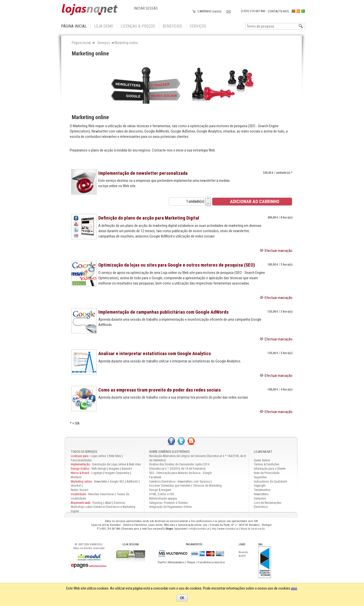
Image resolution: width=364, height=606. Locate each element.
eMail (108, 503)
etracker (76, 486)
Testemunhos (262, 490)
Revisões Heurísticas (101, 494)
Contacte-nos (278, 11)
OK (182, 598)
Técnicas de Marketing (207, 486)
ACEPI (242, 556)
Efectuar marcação (279, 251)
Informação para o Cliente (270, 469)
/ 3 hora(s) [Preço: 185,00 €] (280, 265)
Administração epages (163, 499)
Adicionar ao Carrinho (252, 201)
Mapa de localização (253, 529)
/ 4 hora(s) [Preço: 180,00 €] (280, 389)
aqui (294, 588)
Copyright (260, 486)
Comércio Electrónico (162, 482)
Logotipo (97, 473)
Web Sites (115, 456)
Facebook (155, 477)
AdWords (132, 482)
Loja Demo (104, 26)
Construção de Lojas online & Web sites (106, 464)
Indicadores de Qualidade (270, 482)
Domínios (120, 503)
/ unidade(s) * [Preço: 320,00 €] (278, 173)
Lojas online (99, 456)
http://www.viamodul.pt (225, 529)
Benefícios (172, 26)
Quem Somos (262, 460)
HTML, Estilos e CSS (162, 494)
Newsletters (261, 494)
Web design (99, 469)
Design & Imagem (160, 490)
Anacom (243, 552)
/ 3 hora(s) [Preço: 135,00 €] (280, 312)
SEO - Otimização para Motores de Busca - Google (180, 473)
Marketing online (90, 53)
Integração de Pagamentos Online (170, 507)
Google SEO (117, 482)
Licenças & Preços (138, 26)
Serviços (198, 26)
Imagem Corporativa (117, 473)
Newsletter (101, 482)
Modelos (76, 477)
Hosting (97, 503)
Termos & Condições (267, 464)
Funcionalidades (81, 460)
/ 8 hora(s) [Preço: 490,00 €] (280, 218)
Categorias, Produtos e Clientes (168, 503)
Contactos (260, 499)
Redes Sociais (80, 490)
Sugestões (260, 477)
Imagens (114, 469)
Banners (127, 469)
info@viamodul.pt (199, 529)
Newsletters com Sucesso (194, 482)
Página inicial (74, 26)
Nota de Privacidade (267, 473)
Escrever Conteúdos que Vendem (170, 486)
